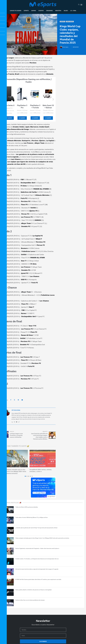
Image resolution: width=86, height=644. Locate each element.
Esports (26, 11)
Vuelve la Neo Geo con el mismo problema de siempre (30, 600)
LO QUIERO (9, 118)
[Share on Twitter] (14, 400)
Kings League (70, 21)
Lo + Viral (73, 11)
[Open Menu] (81, 5)
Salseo (66, 11)
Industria (58, 11)
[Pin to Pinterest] (18, 400)
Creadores (49, 11)
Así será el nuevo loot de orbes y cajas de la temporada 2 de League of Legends (37, 569)
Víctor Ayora (64, 47)
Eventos (41, 11)
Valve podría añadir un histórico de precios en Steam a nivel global (33, 590)
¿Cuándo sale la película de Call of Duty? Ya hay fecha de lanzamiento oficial (36, 528)
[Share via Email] (22, 400)
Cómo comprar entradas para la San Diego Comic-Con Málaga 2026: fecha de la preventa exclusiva (14, 472)
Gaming (34, 11)
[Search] (79, 5)
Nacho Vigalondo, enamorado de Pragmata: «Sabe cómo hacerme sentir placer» (37, 548)
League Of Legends (16, 11)
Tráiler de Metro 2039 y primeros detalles (27, 507)
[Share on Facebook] (11, 400)
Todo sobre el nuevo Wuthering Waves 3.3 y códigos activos (31, 517)
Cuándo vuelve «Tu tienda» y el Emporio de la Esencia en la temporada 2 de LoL (37, 559)
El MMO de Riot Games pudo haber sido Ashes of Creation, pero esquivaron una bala (38, 579)
